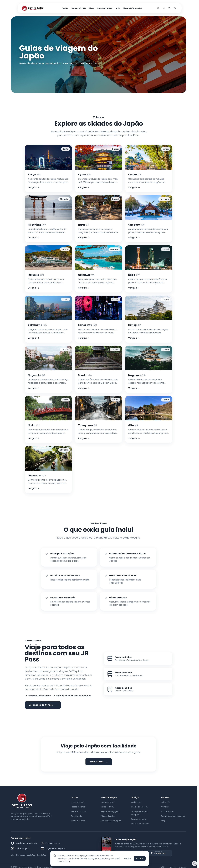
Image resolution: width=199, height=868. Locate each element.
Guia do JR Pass (78, 8)
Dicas (91, 8)
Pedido (65, 8)
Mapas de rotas (108, 816)
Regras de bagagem (110, 811)
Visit (118, 8)
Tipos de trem (107, 807)
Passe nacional (78, 802)
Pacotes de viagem (140, 824)
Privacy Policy (110, 858)
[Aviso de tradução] (194, 863)
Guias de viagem (105, 8)
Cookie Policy (64, 861)
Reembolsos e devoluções (173, 816)
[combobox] (164, 8)
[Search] (158, 8)
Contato (165, 807)
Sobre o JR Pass (78, 821)
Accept (140, 858)
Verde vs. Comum (79, 811)
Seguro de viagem (139, 807)
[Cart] (175, 8)
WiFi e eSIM (136, 802)
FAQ (163, 821)
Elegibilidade (76, 816)
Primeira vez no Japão (111, 821)
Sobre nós (166, 802)
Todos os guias (108, 802)
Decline (128, 858)
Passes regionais (78, 807)
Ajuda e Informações (132, 8)
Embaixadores (167, 811)
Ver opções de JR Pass (43, 705)
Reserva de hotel (139, 819)
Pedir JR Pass (99, 762)
